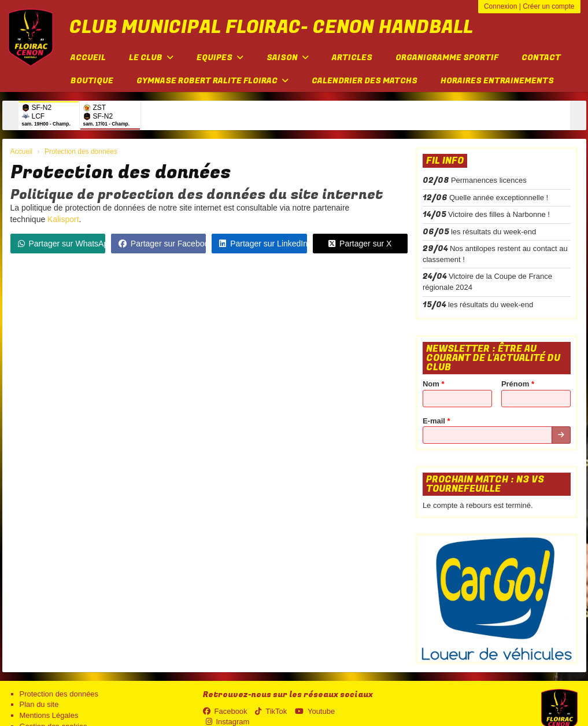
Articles (352, 58)
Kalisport (63, 219)
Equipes (220, 58)
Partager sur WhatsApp (62, 244)
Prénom (518, 384)
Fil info (445, 161)
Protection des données (59, 694)
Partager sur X (360, 244)
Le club (151, 58)
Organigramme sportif (447, 58)
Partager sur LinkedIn (263, 244)
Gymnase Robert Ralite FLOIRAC (212, 81)
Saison (288, 58)
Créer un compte (548, 6)
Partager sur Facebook (162, 244)
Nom (434, 384)
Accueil (88, 58)
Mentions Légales (49, 715)
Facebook (225, 711)
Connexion (500, 6)
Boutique (92, 81)
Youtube (315, 711)
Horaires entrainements (497, 81)
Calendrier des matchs (365, 81)
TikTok (271, 711)
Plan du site (39, 704)
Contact (541, 58)
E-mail (437, 421)
